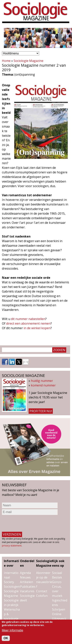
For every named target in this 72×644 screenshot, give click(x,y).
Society (9, 582)
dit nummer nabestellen (28, 319)
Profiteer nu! (41, 411)
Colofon (42, 596)
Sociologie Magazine (29, 61)
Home (6, 61)
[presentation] (31, 523)
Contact (42, 591)
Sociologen (12, 587)
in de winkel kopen (37, 328)
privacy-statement (12, 546)
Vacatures (27, 591)
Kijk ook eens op (58, 563)
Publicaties (28, 587)
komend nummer (43, 385)
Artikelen (26, 582)
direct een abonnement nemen (28, 323)
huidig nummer (42, 381)
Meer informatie (12, 630)
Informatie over (11, 563)
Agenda (25, 573)
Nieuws (25, 577)
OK (6, 638)
